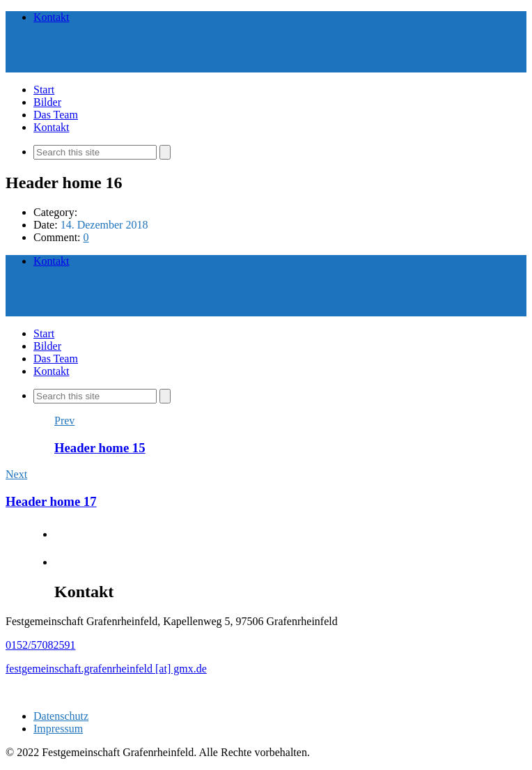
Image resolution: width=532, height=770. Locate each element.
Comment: (58, 237)
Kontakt (52, 17)
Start (44, 90)
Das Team (56, 115)
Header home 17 (51, 501)
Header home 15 (100, 448)
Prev (64, 421)
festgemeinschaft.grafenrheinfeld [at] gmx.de (106, 669)
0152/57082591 (40, 645)
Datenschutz (61, 716)
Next (16, 474)
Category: (55, 212)
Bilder (47, 102)
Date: (47, 225)
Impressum (58, 729)
